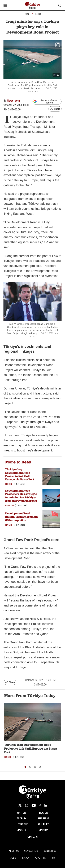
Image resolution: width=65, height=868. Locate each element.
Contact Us (50, 851)
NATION (21, 813)
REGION (44, 813)
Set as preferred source (45, 102)
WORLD (22, 819)
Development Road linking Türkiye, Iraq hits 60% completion (22, 517)
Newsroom (13, 101)
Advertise (40, 858)
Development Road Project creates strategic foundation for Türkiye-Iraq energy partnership (21, 496)
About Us (14, 851)
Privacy (25, 858)
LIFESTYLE (22, 824)
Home (26, 14)
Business (9, 505)
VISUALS (33, 837)
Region (38, 14)
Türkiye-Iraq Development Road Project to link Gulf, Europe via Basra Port (20, 474)
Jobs (13, 858)
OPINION (44, 830)
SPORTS (22, 830)
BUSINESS (44, 819)
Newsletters (31, 851)
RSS (53, 858)
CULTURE (44, 824)
